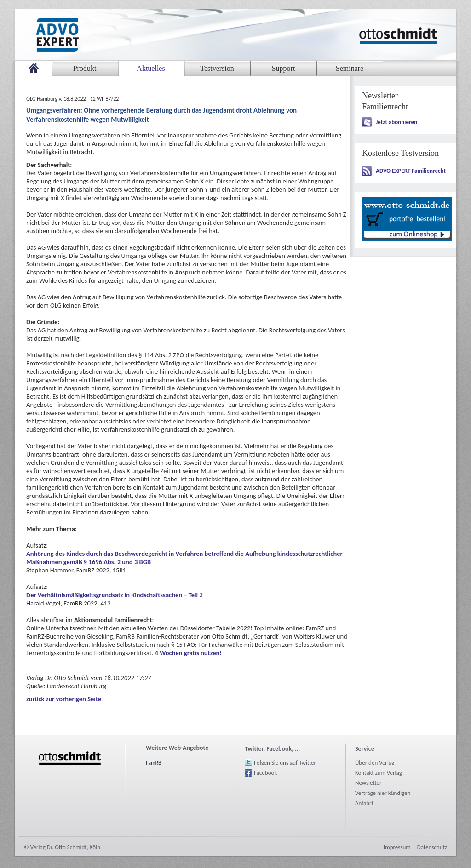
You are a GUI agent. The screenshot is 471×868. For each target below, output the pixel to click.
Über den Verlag (375, 762)
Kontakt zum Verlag (379, 773)
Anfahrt (364, 803)
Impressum (397, 847)
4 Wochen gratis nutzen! (188, 653)
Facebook (265, 773)
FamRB (154, 763)
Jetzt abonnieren (396, 122)
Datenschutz (432, 847)
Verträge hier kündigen (383, 793)
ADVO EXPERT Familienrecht (411, 171)
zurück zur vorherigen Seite (64, 699)
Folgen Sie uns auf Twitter (285, 762)
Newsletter (368, 783)
